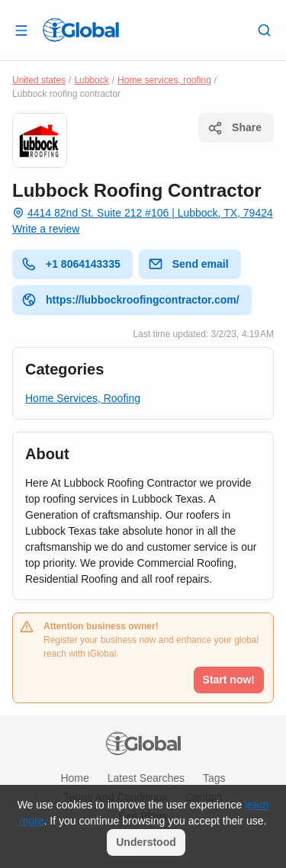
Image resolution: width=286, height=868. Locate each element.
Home (74, 778)
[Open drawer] (21, 30)
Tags (214, 778)
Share (235, 128)
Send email (188, 264)
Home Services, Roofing (83, 398)
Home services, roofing (164, 80)
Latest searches (146, 778)
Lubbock (91, 80)
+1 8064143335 (71, 264)
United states (39, 80)
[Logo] (81, 30)
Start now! (229, 680)
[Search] (265, 30)
